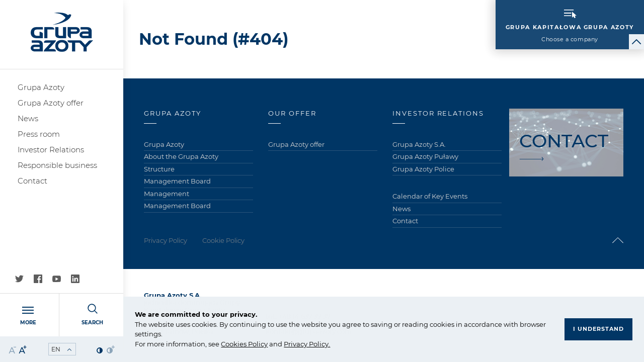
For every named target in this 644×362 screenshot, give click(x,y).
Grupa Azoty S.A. (419, 144)
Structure (159, 169)
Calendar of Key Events (430, 196)
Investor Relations (51, 150)
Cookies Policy (244, 344)
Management (167, 194)
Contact (32, 181)
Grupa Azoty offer (51, 103)
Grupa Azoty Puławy (425, 156)
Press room (39, 134)
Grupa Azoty (41, 87)
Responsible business (57, 165)
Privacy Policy (306, 344)
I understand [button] (598, 329)
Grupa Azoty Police (423, 169)
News (28, 118)
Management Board (177, 181)
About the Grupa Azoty (181, 156)
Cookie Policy (223, 240)
